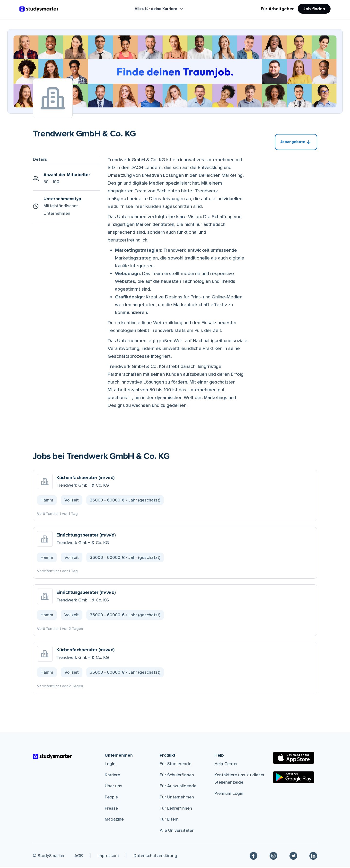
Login (110, 765)
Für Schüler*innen (177, 776)
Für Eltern (169, 820)
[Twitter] (293, 856)
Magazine (114, 820)
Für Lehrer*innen (176, 809)
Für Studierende (175, 765)
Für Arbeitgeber (277, 9)
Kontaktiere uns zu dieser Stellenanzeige (239, 780)
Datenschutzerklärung (155, 856)
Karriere (112, 776)
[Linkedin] (313, 856)
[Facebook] (254, 856)
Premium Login (229, 794)
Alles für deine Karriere (160, 9)
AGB (79, 856)
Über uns (114, 787)
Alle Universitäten (177, 831)
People (111, 798)
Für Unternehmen (177, 798)
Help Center (226, 765)
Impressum (108, 856)
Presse (111, 809)
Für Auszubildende (178, 787)
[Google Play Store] (294, 778)
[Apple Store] (294, 759)
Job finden (314, 9)
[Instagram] (273, 856)
